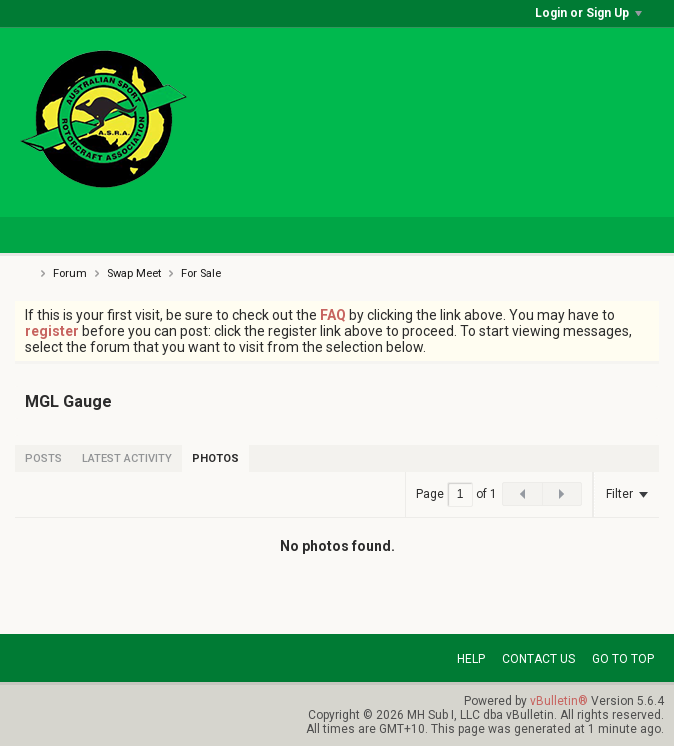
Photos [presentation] (215, 458)
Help (471, 659)
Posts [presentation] (43, 458)
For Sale (201, 273)
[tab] (43, 458)
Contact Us (538, 659)
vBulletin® (559, 701)
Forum (70, 273)
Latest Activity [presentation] (127, 458)
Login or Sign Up (588, 13)
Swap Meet (134, 273)
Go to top (623, 659)
